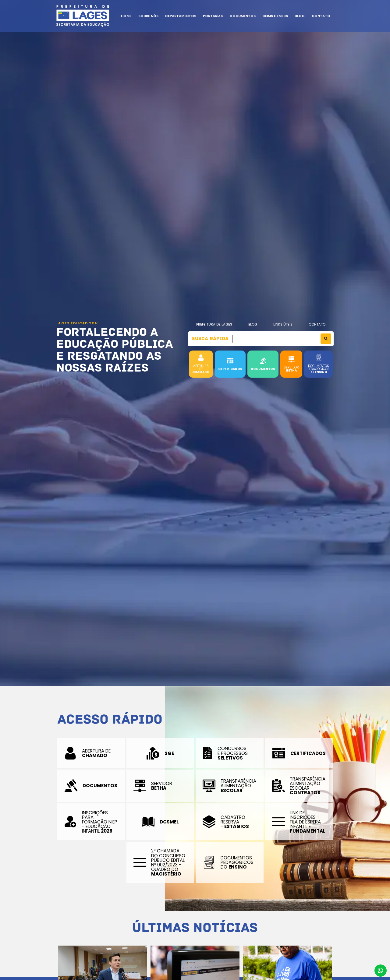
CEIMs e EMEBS (275, 16)
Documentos (243, 16)
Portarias (213, 16)
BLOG (300, 16)
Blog (253, 324)
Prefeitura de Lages (214, 324)
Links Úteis (283, 324)
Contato (321, 16)
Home (126, 16)
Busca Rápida (210, 339)
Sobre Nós (148, 16)
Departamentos (181, 16)
